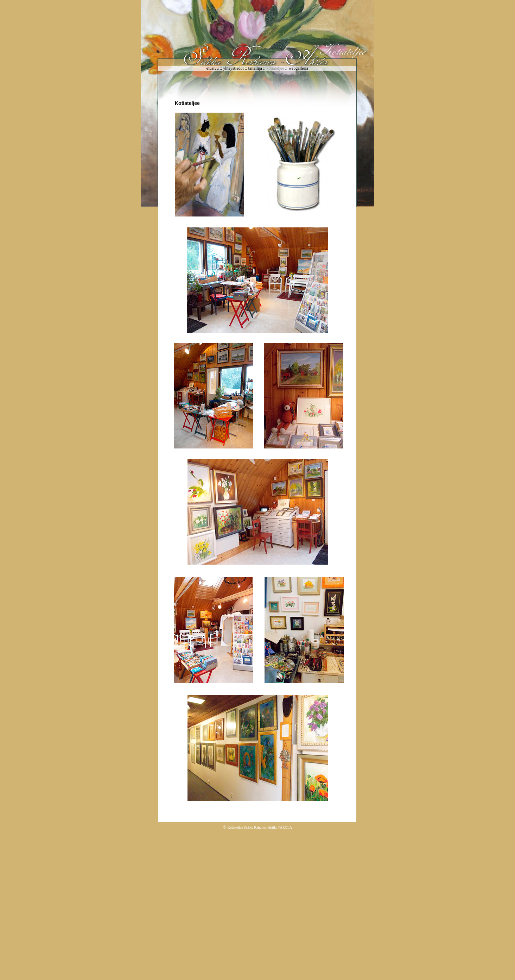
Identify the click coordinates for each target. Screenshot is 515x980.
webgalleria (298, 68)
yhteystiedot (234, 68)
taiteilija (256, 68)
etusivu (213, 68)
